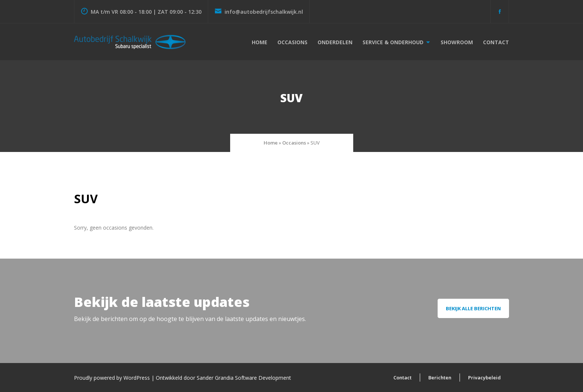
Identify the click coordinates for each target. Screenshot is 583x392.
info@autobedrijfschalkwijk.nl (259, 12)
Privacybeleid (484, 378)
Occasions (292, 42)
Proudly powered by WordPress (113, 378)
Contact (496, 42)
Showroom (457, 42)
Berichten (440, 378)
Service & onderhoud (393, 42)
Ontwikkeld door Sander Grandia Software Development (223, 378)
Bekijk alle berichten (473, 308)
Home (260, 42)
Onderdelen (335, 42)
